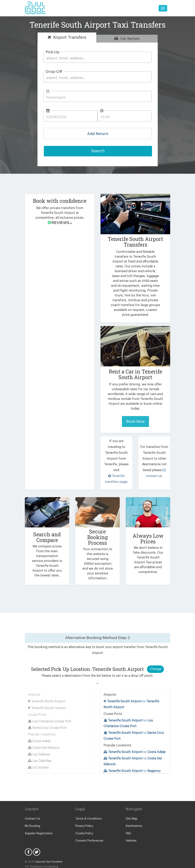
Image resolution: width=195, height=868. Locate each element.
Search (98, 151)
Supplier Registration (38, 812)
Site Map (131, 797)
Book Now (135, 417)
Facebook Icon (28, 831)
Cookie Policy (84, 812)
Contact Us (32, 797)
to (134, 730)
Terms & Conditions (88, 797)
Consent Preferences (89, 819)
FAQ (129, 812)
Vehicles (131, 819)
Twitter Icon (37, 831)
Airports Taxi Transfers (47, 840)
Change (155, 648)
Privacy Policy (84, 805)
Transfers (69, 37)
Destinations (134, 805)
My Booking (32, 805)
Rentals (130, 39)
